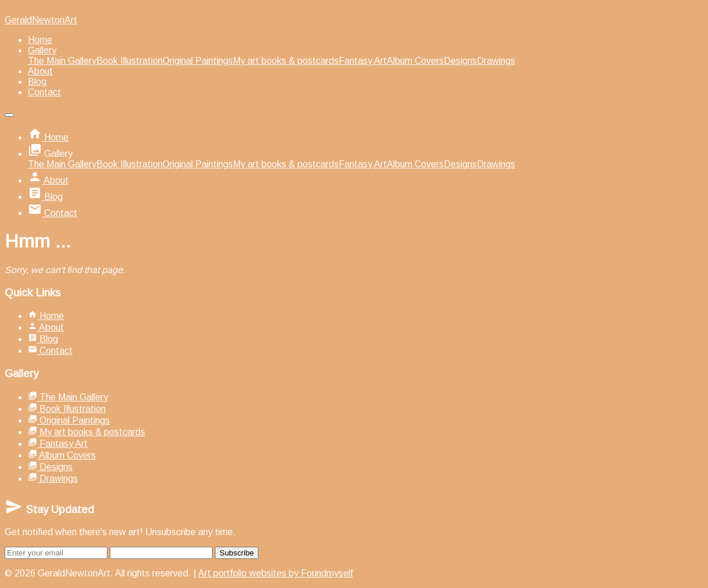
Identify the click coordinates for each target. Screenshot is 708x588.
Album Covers (415, 61)
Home (40, 40)
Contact (44, 92)
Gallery (42, 50)
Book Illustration (130, 61)
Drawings (496, 61)
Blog (37, 82)
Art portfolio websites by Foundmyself (276, 573)
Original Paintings (198, 61)
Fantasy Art (363, 61)
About (40, 71)
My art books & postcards (286, 61)
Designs (460, 61)
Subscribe (237, 553)
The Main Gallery (62, 61)
